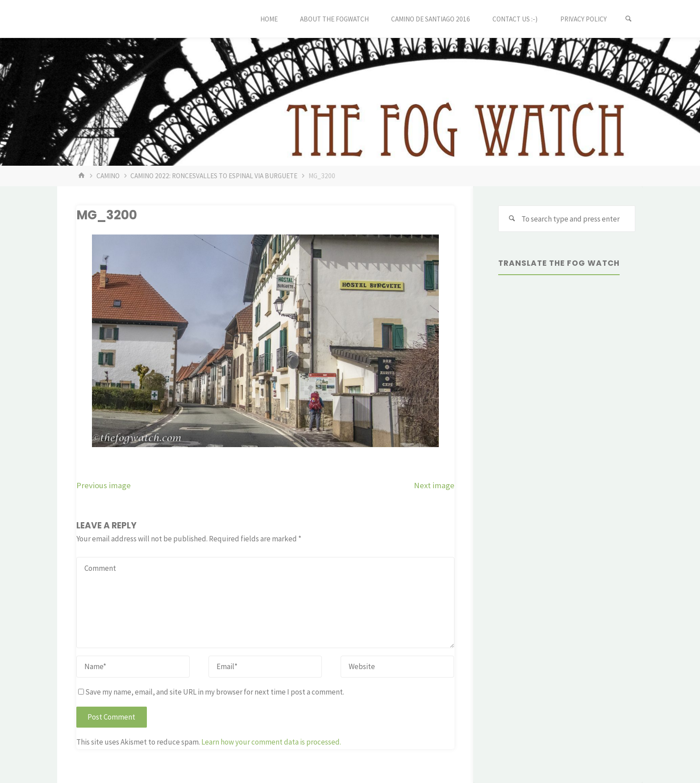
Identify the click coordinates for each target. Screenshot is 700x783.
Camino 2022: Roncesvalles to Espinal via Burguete (214, 176)
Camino (108, 176)
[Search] (629, 19)
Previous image (104, 485)
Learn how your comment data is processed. (271, 742)
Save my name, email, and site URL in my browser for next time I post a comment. (211, 692)
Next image (434, 485)
